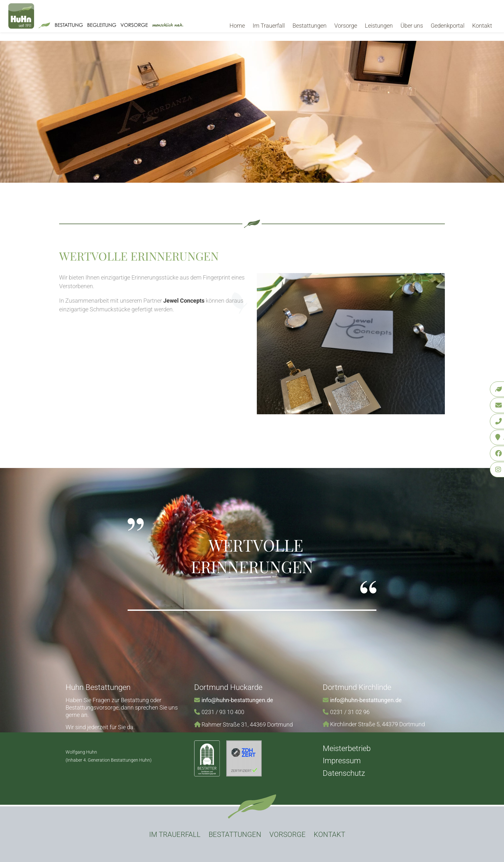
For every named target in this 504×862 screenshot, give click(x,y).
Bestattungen (310, 26)
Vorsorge (346, 26)
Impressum (342, 761)
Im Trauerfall (269, 26)
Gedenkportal (448, 26)
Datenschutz (344, 773)
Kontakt (482, 26)
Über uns (412, 26)
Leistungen (379, 26)
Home (237, 26)
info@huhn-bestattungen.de (237, 700)
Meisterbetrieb (347, 748)
